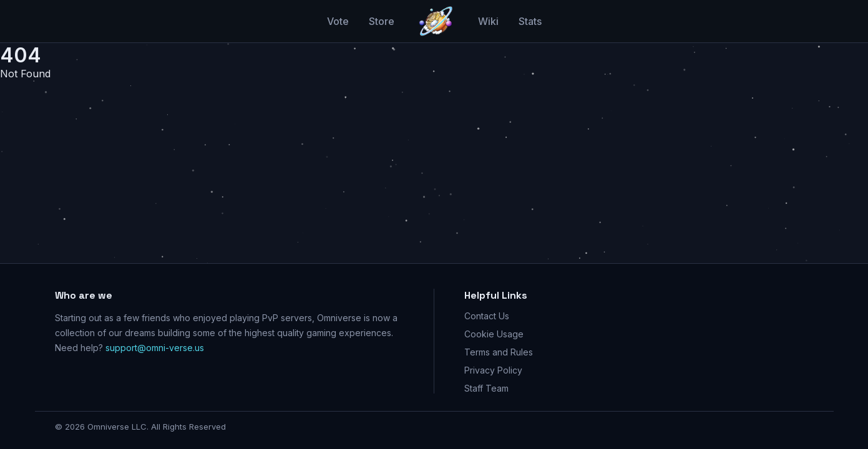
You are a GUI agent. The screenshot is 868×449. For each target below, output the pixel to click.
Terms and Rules (499, 352)
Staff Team (486, 388)
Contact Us (487, 316)
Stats (530, 21)
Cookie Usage (494, 334)
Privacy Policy (493, 370)
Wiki (488, 21)
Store (382, 21)
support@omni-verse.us (155, 348)
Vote (338, 21)
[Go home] (436, 21)
